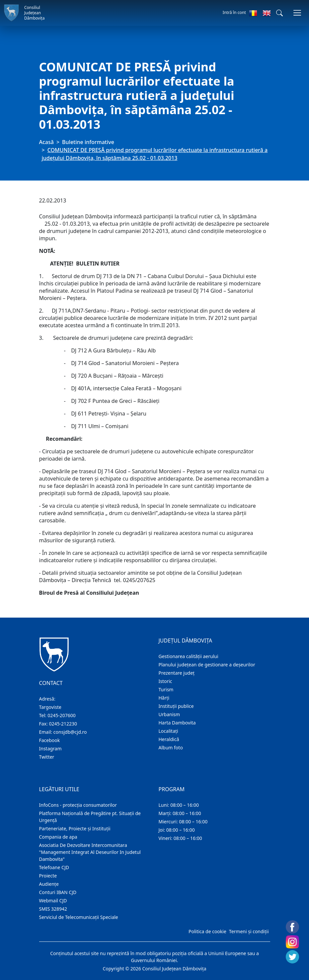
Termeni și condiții (249, 931)
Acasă (46, 142)
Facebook (50, 740)
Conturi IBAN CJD (58, 892)
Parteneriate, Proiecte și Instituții (75, 829)
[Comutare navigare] (297, 13)
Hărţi (164, 698)
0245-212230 (63, 724)
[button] (279, 13)
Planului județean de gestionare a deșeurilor (207, 665)
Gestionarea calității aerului (189, 656)
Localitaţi (168, 731)
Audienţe (49, 884)
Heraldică (169, 739)
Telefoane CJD (54, 867)
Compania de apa (58, 837)
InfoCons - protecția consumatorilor (78, 805)
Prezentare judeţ (177, 673)
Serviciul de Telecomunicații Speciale (79, 917)
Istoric (165, 681)
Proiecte (48, 876)
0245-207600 (62, 715)
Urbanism (169, 714)
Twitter (47, 757)
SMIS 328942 (53, 909)
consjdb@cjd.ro (70, 732)
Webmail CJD (53, 901)
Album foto (171, 748)
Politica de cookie (207, 931)
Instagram (50, 749)
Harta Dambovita (177, 723)
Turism (166, 689)
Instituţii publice (176, 706)
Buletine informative (88, 142)
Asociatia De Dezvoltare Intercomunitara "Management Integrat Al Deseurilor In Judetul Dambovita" (90, 852)
